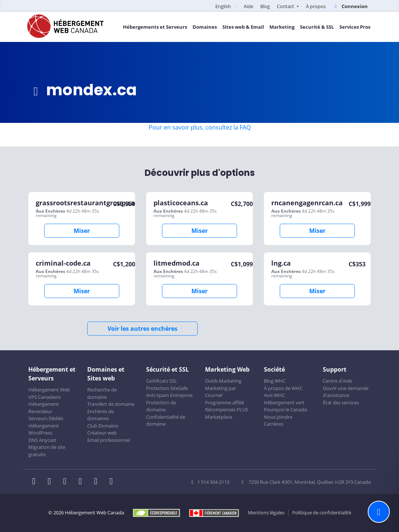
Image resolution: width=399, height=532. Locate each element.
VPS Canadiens (45, 397)
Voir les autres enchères (142, 329)
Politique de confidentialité (322, 513)
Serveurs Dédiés (46, 418)
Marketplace (219, 417)
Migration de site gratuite (47, 451)
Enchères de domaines (100, 415)
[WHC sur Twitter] (52, 482)
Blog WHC (275, 381)
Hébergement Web (49, 390)
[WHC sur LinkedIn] (67, 482)
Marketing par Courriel (220, 392)
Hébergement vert (284, 402)
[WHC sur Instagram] (82, 482)
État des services (341, 402)
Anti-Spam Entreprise (169, 395)
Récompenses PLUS (227, 409)
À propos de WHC (283, 388)
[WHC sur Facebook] (36, 482)
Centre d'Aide (338, 381)
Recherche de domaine (102, 393)
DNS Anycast (42, 440)
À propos (316, 6)
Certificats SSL (162, 381)
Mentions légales (266, 513)
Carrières (274, 424)
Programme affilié (225, 402)
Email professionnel (109, 440)
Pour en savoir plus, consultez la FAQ (200, 127)
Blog (265, 6)
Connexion (350, 6)
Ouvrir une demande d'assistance (346, 392)
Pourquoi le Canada (285, 409)
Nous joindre (278, 417)
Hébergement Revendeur (44, 408)
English (223, 6)
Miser (82, 231)
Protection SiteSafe (167, 388)
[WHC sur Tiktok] (113, 482)
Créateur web (102, 433)
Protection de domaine (161, 406)
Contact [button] (286, 6)
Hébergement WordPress (44, 429)
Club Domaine (103, 426)
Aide (248, 6)
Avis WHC (274, 395)
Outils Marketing (223, 381)
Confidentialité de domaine (166, 421)
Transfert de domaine (111, 404)
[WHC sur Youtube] (98, 482)
